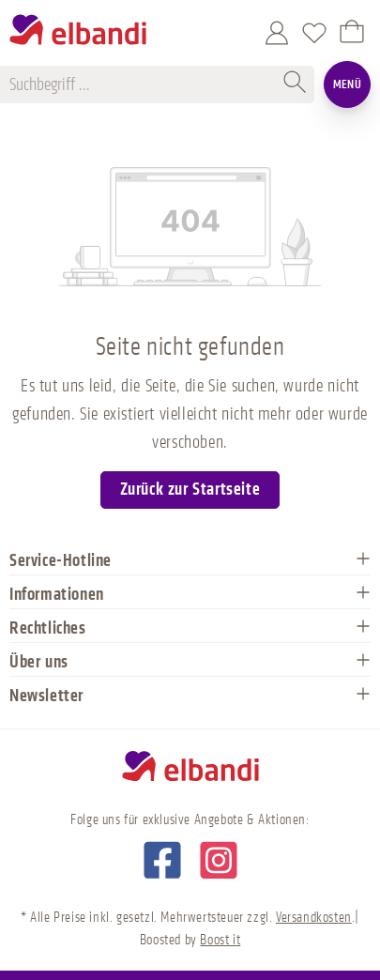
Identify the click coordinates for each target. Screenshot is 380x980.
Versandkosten (314, 918)
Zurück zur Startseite (190, 489)
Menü (348, 84)
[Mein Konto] (277, 33)
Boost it (220, 940)
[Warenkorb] (352, 33)
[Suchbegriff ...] (144, 84)
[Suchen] (296, 84)
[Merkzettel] (314, 33)
